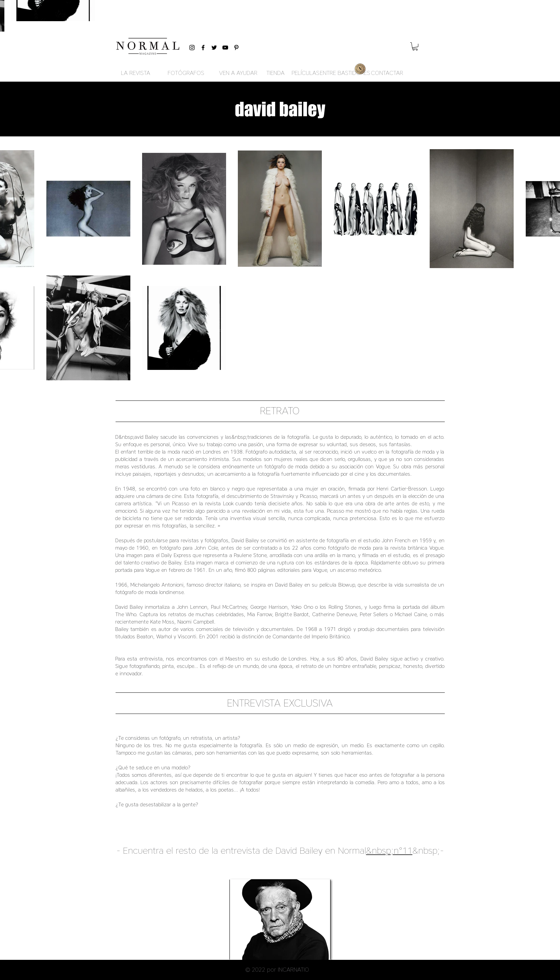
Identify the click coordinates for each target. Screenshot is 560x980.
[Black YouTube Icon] (225, 48)
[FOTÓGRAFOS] (186, 73)
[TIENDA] (276, 73)
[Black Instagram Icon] (192, 48)
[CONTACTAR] (387, 73)
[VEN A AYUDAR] (238, 73)
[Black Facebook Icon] (203, 48)
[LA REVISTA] (136, 73)
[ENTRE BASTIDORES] (345, 73)
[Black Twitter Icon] (214, 48)
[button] (415, 46)
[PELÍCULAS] (306, 73)
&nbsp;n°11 (389, 850)
